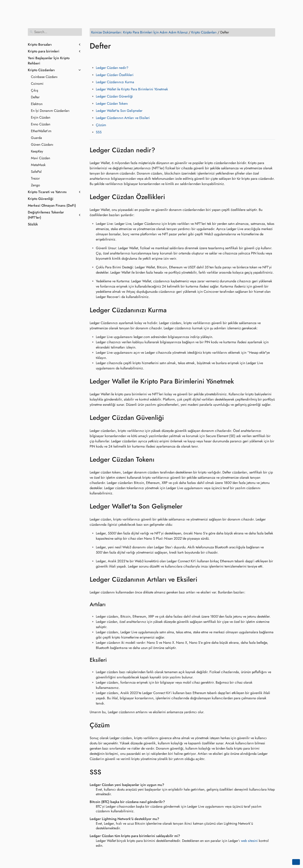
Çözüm (101, 125)
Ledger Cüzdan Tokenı (112, 104)
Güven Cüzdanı (42, 145)
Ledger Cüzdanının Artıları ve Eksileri (123, 118)
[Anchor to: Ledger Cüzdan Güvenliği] (170, 418)
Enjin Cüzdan (41, 117)
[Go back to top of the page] (296, 862)
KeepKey (37, 151)
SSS (99, 132)
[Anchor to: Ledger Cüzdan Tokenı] (160, 460)
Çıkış (34, 90)
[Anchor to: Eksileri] (112, 660)
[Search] (55, 32)
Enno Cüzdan (41, 124)
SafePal (36, 172)
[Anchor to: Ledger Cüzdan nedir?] (161, 150)
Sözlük (33, 224)
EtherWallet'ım (41, 131)
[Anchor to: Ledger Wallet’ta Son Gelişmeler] (188, 506)
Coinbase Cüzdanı (44, 77)
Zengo (35, 185)
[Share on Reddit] (115, 57)
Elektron (37, 104)
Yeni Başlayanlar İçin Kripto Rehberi (49, 61)
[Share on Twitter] (101, 57)
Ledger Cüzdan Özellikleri (115, 75)
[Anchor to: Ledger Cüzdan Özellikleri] (171, 197)
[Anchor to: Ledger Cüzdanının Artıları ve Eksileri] (203, 580)
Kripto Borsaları (40, 45)
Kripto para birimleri (44, 51)
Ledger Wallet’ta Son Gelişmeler (119, 111)
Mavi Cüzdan (40, 158)
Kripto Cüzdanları (41, 70)
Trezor (35, 178)
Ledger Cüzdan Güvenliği (114, 96)
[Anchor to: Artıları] (110, 604)
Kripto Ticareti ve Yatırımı (47, 192)
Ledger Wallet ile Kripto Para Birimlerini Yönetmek (132, 89)
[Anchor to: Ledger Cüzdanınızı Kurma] (172, 310)
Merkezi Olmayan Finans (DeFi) (52, 205)
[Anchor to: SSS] (107, 772)
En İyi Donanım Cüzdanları (50, 111)
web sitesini (249, 841)
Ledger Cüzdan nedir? (112, 68)
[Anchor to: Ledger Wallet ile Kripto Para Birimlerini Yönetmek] (240, 381)
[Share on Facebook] (93, 57)
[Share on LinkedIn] (108, 57)
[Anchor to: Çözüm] (115, 725)
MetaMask (38, 165)
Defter (35, 97)
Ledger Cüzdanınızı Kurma (115, 82)
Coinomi (37, 84)
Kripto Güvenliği (41, 199)
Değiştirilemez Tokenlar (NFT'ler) (46, 215)
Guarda (36, 138)
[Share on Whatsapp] (123, 57)
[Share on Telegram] (130, 57)
